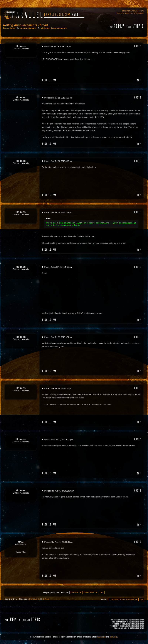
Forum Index (9, 28)
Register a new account (133, 11)
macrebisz (101, 637)
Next (47, 599)
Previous (33, 599)
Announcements (28, 28)
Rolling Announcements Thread (25, 25)
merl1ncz (113, 637)
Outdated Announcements (54, 28)
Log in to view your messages (130, 13)
